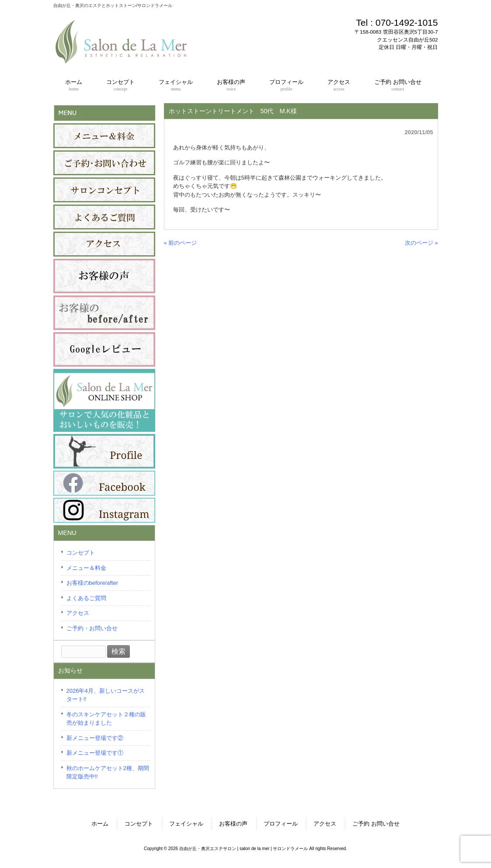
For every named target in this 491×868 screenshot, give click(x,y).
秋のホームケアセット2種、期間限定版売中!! (108, 773)
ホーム (100, 824)
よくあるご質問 (86, 598)
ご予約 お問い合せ (376, 824)
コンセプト (81, 553)
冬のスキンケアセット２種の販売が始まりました (106, 719)
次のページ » (421, 243)
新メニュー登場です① (95, 753)
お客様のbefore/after (92, 583)
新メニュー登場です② (95, 738)
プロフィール (281, 824)
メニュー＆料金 (86, 568)
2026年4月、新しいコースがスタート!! (106, 695)
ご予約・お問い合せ (92, 628)
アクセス (78, 613)
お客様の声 (233, 824)
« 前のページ (181, 243)
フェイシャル (186, 824)
